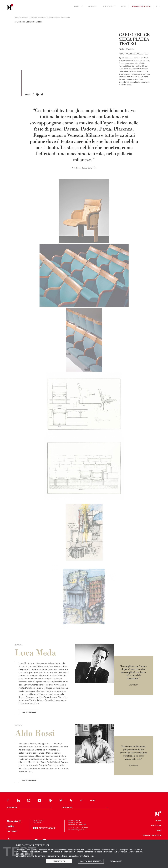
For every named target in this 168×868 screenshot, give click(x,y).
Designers (93, 6)
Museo (158, 821)
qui (32, 854)
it (156, 6)
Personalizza (116, 861)
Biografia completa (29, 712)
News (124, 6)
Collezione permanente (38, 17)
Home (17, 17)
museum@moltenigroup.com (76, 830)
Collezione (156, 825)
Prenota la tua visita (141, 6)
